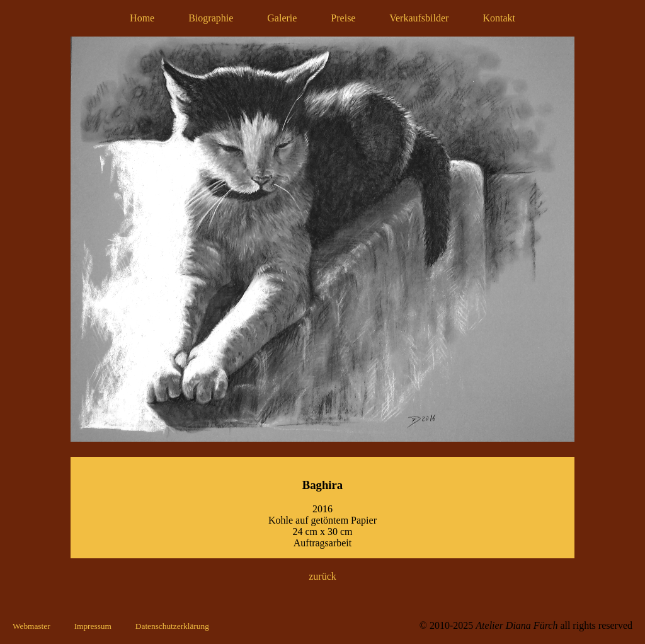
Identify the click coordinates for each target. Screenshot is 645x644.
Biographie (211, 18)
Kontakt (499, 18)
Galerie (282, 18)
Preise (343, 18)
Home (142, 18)
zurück (322, 576)
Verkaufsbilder (419, 18)
